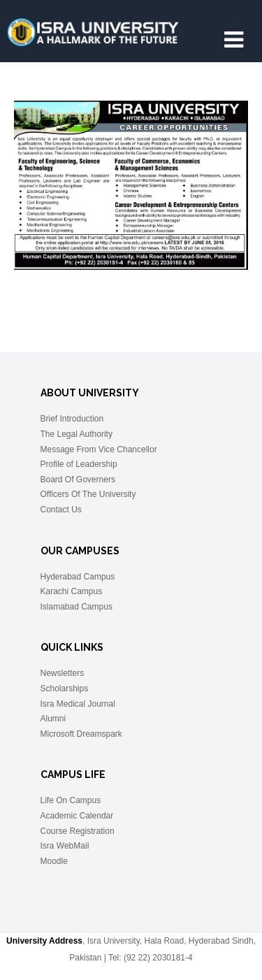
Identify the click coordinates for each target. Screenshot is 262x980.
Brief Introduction (72, 419)
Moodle (54, 861)
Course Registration (78, 831)
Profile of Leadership (79, 464)
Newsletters (63, 673)
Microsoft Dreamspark (81, 734)
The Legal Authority (77, 434)
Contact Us (61, 510)
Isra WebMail (65, 846)
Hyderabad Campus (78, 577)
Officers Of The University (88, 494)
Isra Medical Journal (78, 704)
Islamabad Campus (77, 607)
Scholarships (65, 689)
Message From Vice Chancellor (99, 449)
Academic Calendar (77, 816)
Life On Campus (71, 800)
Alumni (53, 719)
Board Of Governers (78, 480)
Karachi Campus (72, 591)
